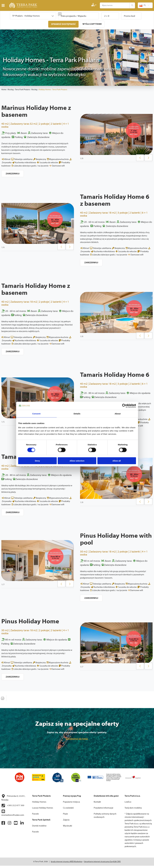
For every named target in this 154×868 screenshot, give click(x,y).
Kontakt (97, 804)
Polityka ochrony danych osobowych (105, 818)
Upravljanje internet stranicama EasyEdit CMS (102, 864)
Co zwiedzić (68, 810)
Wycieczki (68, 828)
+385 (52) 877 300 (13, 808)
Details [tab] (77, 413)
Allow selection (77, 461)
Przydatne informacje (103, 810)
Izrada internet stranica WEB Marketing (67, 864)
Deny (37, 461)
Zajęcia (66, 822)
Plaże (65, 816)
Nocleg (11, 89)
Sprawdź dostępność (63, 24)
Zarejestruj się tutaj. (77, 741)
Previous (140, 158)
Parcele (35, 816)
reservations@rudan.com (13, 815)
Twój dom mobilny (133, 810)
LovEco (128, 804)
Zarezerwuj (13, 173)
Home (4, 89)
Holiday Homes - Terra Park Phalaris (53, 89)
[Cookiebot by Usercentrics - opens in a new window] (124, 406)
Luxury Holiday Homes (43, 810)
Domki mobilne (39, 828)
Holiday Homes (39, 804)
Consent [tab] (36, 413)
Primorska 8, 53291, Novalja (13, 800)
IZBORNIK (4, 5)
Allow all (117, 461)
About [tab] (118, 413)
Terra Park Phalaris (22, 89)
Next (149, 158)
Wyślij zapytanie (92, 24)
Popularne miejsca (71, 804)
